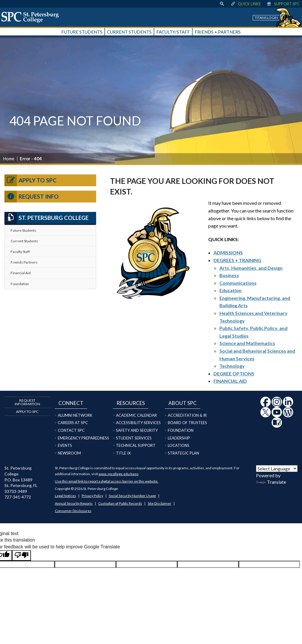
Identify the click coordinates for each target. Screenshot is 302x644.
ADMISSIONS (228, 252)
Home (9, 158)
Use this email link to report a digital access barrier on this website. (107, 481)
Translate (271, 482)
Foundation (20, 284)
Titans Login (266, 18)
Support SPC (283, 4)
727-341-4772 (18, 497)
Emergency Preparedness (83, 438)
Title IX (123, 453)
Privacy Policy (92, 496)
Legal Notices (65, 496)
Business (229, 275)
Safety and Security (137, 430)
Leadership (179, 438)
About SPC (183, 403)
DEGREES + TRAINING (237, 260)
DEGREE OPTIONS (234, 374)
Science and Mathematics (247, 343)
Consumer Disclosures (73, 511)
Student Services (134, 438)
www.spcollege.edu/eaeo (118, 474)
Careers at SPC (73, 423)
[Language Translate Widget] (277, 469)
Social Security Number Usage (132, 496)
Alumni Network (75, 415)
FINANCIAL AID (230, 381)
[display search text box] (222, 4)
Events (65, 445)
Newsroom (69, 453)
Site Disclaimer (160, 503)
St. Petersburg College (46, 218)
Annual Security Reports (74, 503)
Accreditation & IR (187, 415)
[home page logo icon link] (32, 17)
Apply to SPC (31, 180)
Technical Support (136, 445)
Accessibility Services (138, 423)
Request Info (32, 197)
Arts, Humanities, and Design (251, 268)
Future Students (23, 230)
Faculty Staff (20, 252)
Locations (179, 445)
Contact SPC (71, 430)
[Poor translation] (22, 555)
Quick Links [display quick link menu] (246, 4)
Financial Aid (21, 273)
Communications (238, 283)
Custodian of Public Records (120, 503)
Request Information (27, 402)
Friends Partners (24, 262)
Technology (232, 366)
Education (230, 290)
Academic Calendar (136, 415)
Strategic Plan (183, 453)
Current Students (24, 241)
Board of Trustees (187, 423)
